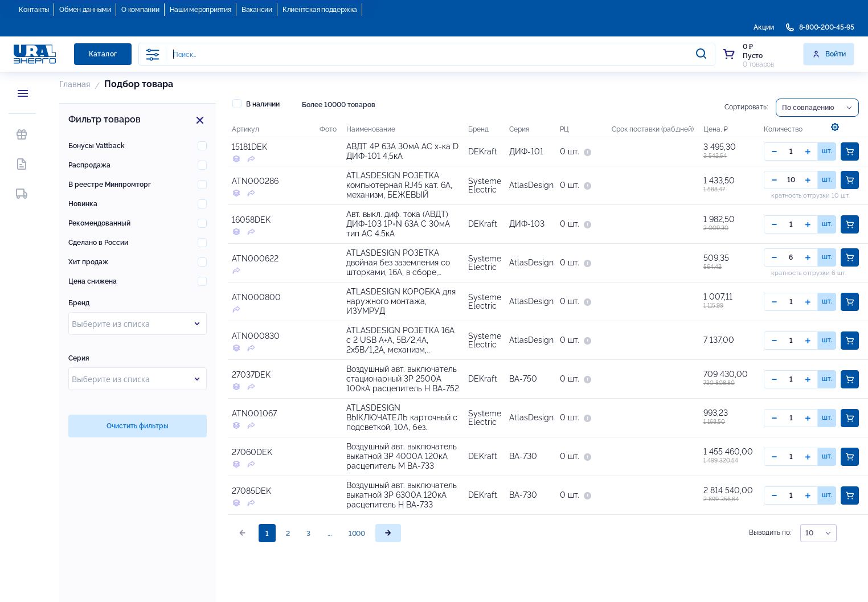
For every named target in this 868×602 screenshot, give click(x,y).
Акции (764, 27)
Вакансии (257, 10)
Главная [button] (75, 84)
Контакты (34, 10)
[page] (388, 548)
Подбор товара (139, 84)
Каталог (103, 54)
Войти (829, 54)
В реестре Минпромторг (110, 185)
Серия (79, 358)
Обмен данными (85, 10)
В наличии (256, 104)
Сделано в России (98, 243)
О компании (140, 10)
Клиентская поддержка (320, 10)
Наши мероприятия (200, 10)
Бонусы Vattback (97, 146)
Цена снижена (93, 281)
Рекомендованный (99, 223)
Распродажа (89, 165)
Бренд (79, 303)
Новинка (83, 204)
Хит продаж (88, 262)
